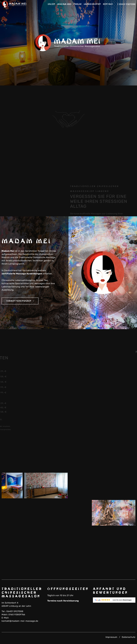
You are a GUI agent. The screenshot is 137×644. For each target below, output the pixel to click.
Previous (117, 78)
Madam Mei (64, 4)
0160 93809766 (17, 615)
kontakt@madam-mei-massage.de (20, 621)
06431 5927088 (15, 611)
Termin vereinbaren (20, 301)
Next (127, 78)
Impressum (111, 637)
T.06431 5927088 (126, 4)
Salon (51, 4)
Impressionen (92, 4)
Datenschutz (129, 637)
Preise (78, 4)
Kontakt (108, 4)
